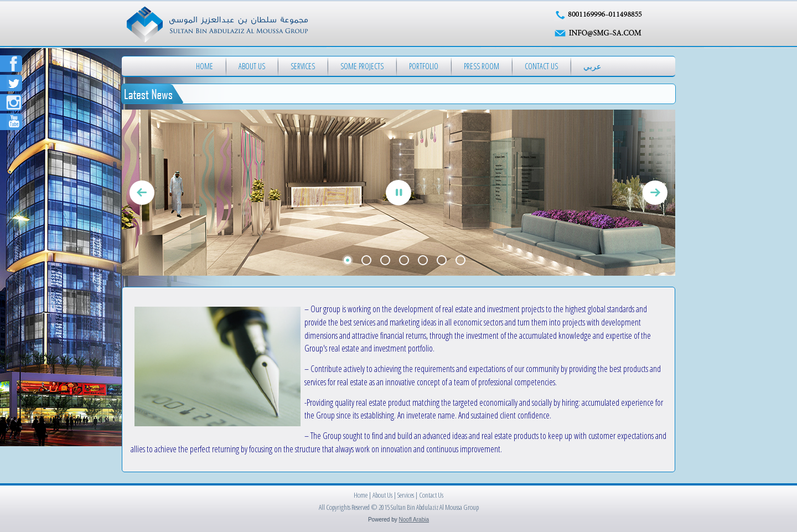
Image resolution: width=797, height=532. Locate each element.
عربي (592, 66)
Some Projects (362, 66)
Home (205, 66)
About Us (252, 66)
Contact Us (541, 66)
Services (303, 66)
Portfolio (424, 66)
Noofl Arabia (414, 520)
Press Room (482, 66)
